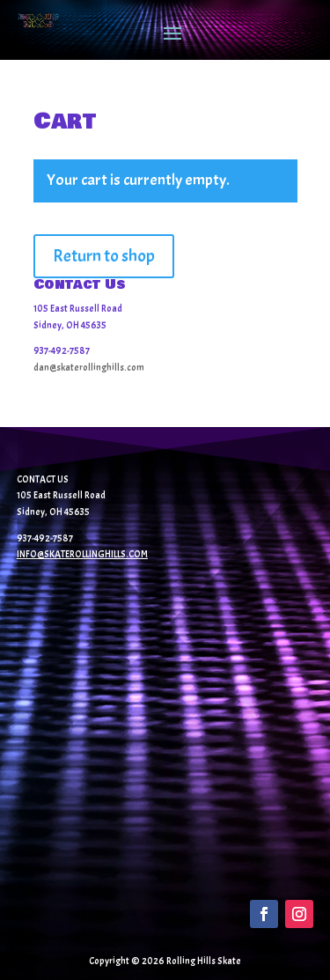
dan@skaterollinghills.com (89, 367)
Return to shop (104, 256)
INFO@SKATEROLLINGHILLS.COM (82, 554)
